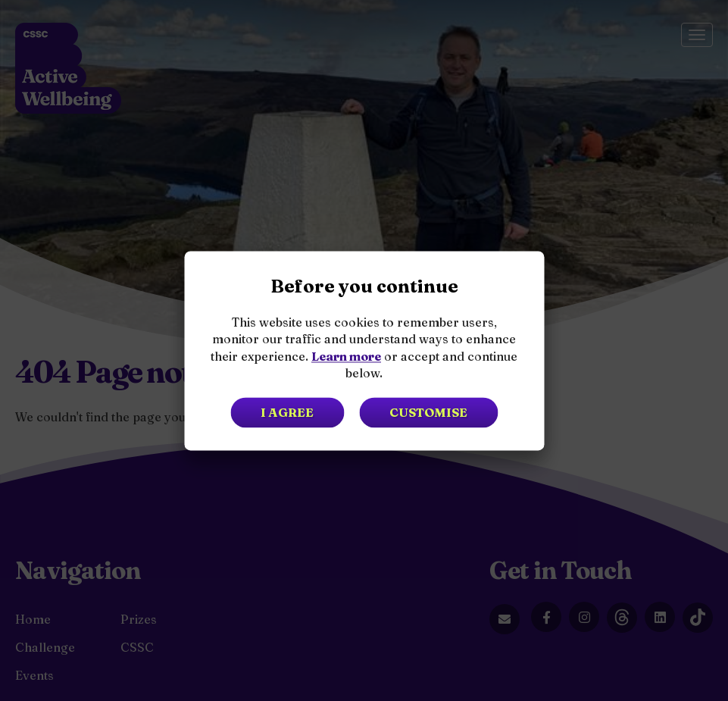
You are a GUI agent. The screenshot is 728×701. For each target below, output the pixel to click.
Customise (428, 412)
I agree (287, 412)
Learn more (346, 356)
